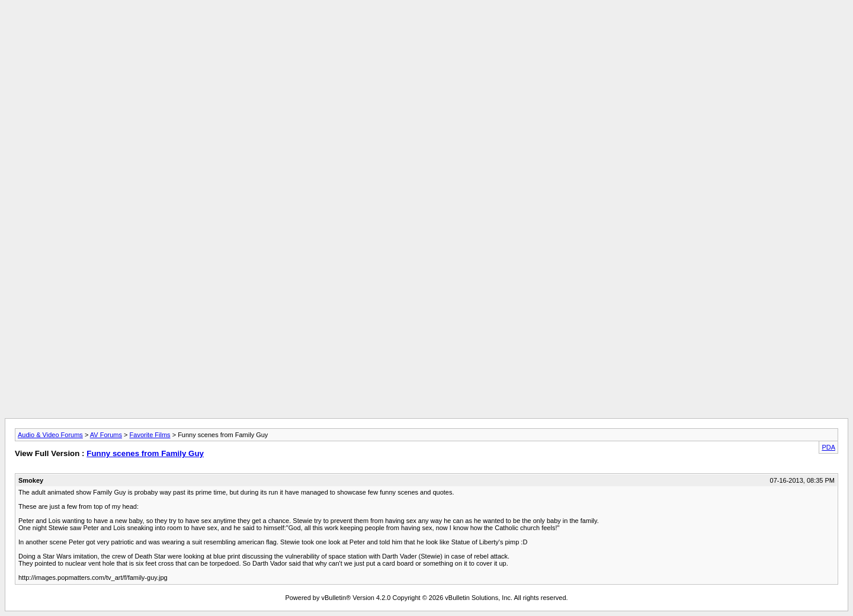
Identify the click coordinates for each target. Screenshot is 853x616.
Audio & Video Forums (50, 435)
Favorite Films (150, 435)
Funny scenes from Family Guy (145, 453)
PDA (828, 447)
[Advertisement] (426, 31)
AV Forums (106, 435)
